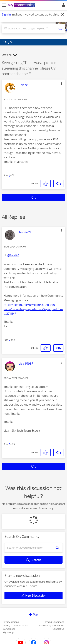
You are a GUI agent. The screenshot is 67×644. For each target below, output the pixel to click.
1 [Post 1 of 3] (9, 175)
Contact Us (58, 629)
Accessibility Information (51, 626)
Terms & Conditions (54, 622)
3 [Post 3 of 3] (9, 444)
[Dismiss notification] (62, 15)
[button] (62, 83)
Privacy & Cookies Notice (16, 626)
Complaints (9, 629)
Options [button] (7, 55)
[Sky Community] (22, 5)
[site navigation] (4, 5)
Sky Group (8, 632)
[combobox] (30, 29)
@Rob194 (13, 255)
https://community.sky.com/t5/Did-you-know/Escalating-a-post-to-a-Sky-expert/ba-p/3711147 (33, 309)
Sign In (63, 6)
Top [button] (35, 614)
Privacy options (11, 622)
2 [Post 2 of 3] (9, 340)
